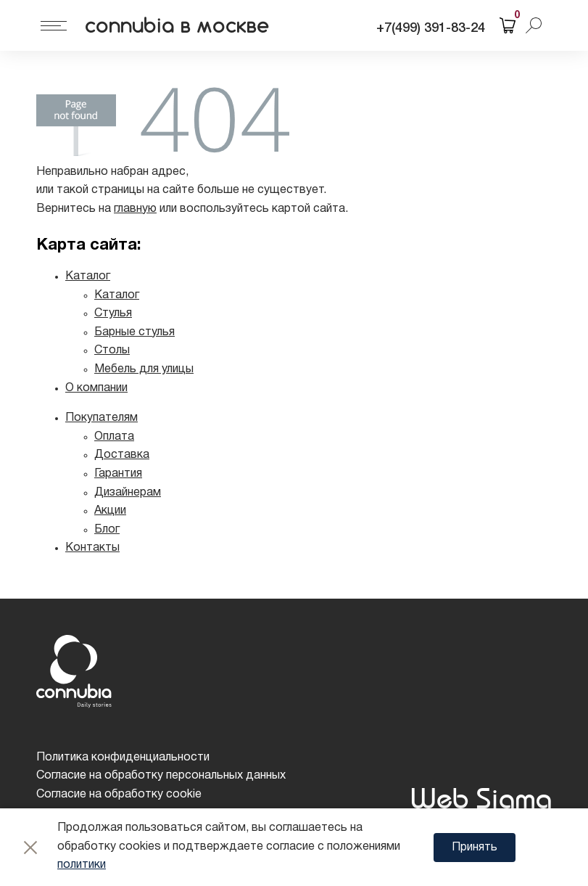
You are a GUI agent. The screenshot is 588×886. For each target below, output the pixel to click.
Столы (112, 350)
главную (135, 209)
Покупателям (102, 418)
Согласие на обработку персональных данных (161, 776)
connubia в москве (177, 25)
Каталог (88, 276)
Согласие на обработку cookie (119, 795)
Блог (107, 530)
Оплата (114, 437)
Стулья (113, 313)
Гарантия (118, 474)
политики (82, 865)
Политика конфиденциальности (123, 758)
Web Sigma (481, 798)
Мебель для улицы (144, 369)
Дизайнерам (128, 493)
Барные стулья (134, 332)
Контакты (92, 548)
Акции (110, 511)
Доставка (122, 455)
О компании (96, 388)
